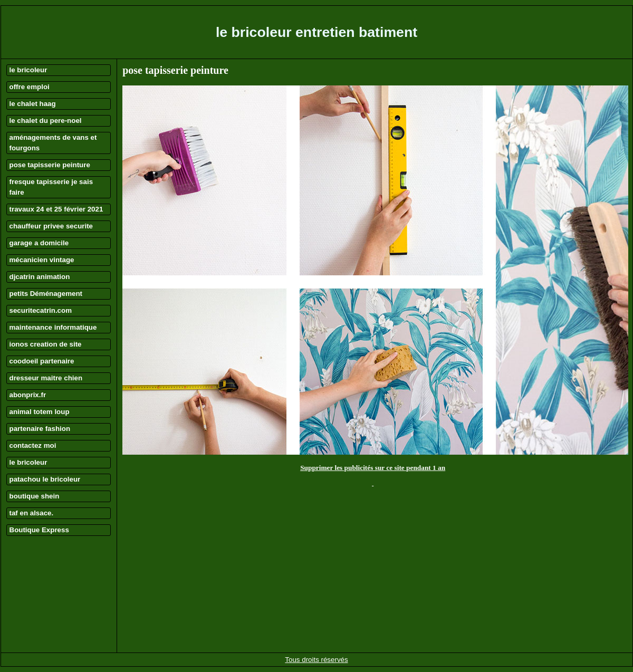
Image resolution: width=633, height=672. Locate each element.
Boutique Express (39, 530)
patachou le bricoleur (45, 479)
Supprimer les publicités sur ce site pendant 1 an (373, 468)
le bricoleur (28, 70)
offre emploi (30, 87)
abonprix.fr (28, 395)
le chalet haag (33, 104)
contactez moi (33, 445)
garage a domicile (39, 243)
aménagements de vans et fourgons (53, 143)
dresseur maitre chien (46, 378)
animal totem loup (40, 412)
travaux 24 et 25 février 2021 (56, 209)
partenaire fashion (40, 429)
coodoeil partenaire (42, 361)
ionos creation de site (46, 344)
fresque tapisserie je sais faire (51, 187)
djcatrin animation (40, 277)
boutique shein (35, 496)
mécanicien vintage (42, 260)
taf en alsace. (32, 513)
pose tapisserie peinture (50, 165)
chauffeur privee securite (51, 226)
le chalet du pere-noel (46, 121)
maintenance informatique (53, 327)
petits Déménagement (46, 294)
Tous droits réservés (316, 660)
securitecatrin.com (41, 310)
